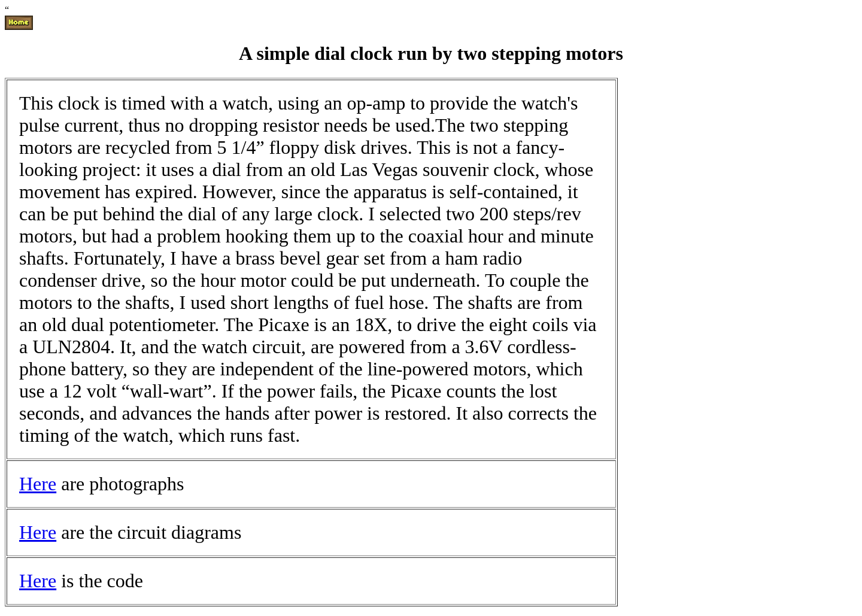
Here (38, 484)
